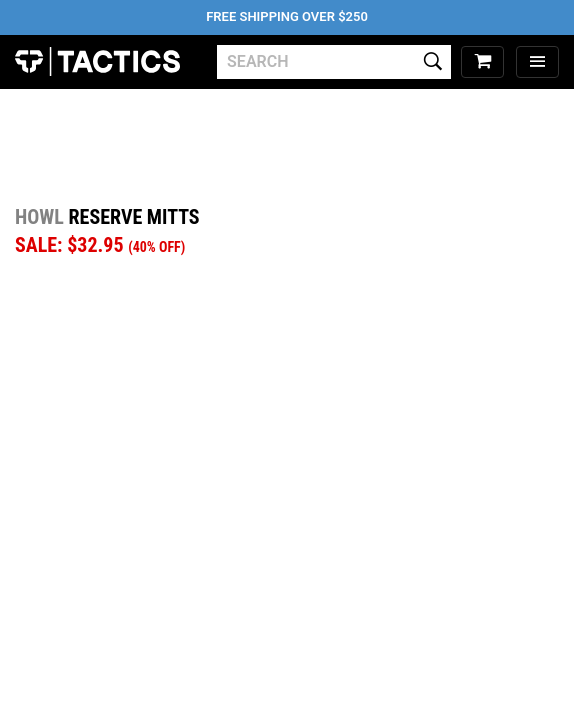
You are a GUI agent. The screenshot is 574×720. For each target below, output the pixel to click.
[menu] (537, 62)
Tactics (97, 62)
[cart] (482, 62)
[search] (334, 62)
